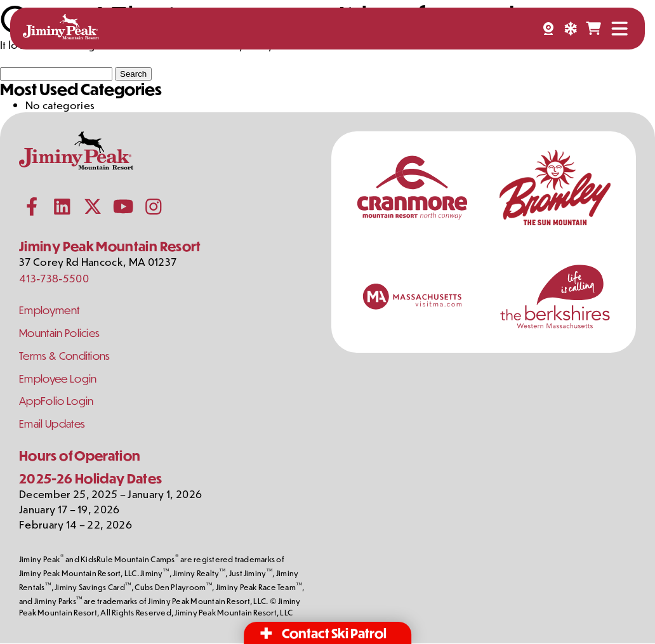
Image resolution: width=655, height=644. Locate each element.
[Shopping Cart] (593, 29)
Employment (50, 310)
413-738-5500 (54, 278)
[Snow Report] (571, 29)
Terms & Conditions (65, 356)
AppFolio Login (56, 401)
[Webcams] (548, 29)
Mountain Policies (60, 333)
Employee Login (58, 378)
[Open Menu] (619, 29)
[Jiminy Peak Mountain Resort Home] (61, 29)
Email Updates (52, 424)
